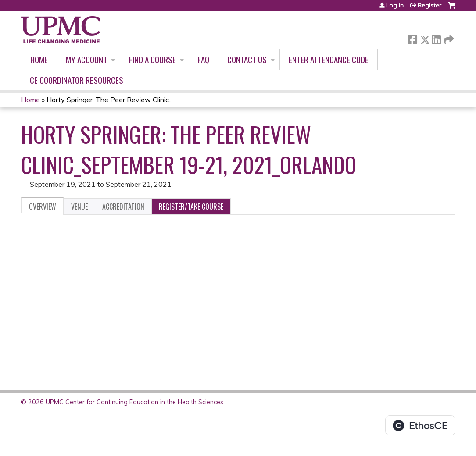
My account (86, 59)
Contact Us (247, 59)
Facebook (412, 38)
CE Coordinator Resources (77, 80)
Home (39, 59)
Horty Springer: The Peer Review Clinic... (110, 100)
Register (429, 5)
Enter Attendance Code (329, 59)
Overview (43, 207)
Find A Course (152, 59)
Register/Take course (191, 207)
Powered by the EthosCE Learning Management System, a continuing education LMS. (420, 425)
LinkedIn (436, 38)
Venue (79, 207)
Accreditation (123, 207)
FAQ (204, 59)
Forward (448, 38)
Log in (395, 5)
